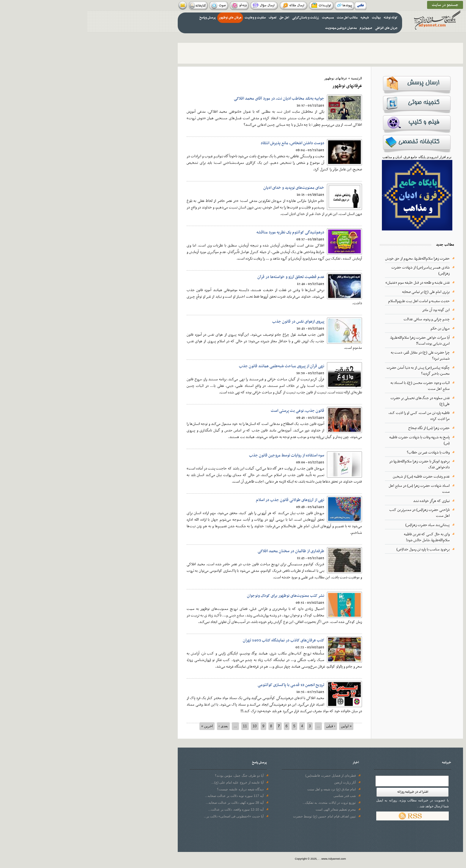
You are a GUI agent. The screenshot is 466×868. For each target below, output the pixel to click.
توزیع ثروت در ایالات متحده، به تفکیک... (242, 803)
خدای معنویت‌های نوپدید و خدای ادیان (206, 188)
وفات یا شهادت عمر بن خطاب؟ (341, 453)
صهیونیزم (278, 28)
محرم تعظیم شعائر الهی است (248, 809)
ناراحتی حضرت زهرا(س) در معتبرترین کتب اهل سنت (332, 513)
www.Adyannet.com (246, 859)
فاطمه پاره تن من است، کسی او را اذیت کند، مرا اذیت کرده (332, 416)
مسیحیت (240, 18)
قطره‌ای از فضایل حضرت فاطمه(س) (243, 776)
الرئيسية (269, 78)
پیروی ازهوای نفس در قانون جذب (211, 322)
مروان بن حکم (353, 329)
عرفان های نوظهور (143, 18)
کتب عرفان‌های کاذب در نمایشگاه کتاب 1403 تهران (196, 640)
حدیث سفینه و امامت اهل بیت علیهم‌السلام (332, 301)
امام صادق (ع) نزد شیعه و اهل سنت (244, 789)
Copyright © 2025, (219, 859)
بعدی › (136, 726)
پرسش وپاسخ (120, 18)
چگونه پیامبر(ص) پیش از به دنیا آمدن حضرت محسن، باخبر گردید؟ (331, 371)
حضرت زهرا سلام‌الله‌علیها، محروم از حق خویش (330, 259)
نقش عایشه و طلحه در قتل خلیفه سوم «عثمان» (330, 283)
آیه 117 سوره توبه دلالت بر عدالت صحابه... (147, 796)
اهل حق (197, 18)
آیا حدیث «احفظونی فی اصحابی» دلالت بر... (146, 816)
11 (158, 726)
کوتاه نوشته (303, 18)
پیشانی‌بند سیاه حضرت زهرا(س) (340, 525)
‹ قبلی (243, 726)
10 (167, 726)
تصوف (185, 18)
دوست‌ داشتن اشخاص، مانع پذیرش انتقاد (205, 143)
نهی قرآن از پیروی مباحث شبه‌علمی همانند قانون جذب (194, 366)
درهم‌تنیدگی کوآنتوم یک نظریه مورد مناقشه (203, 232)
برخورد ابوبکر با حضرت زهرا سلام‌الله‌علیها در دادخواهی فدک (332, 464)
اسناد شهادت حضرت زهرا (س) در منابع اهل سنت (332, 489)
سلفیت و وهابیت (168, 18)
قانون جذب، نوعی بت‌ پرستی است (210, 411)
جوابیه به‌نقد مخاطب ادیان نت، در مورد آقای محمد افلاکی (192, 99)
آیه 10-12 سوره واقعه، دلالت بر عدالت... (149, 809)
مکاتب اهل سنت (260, 18)
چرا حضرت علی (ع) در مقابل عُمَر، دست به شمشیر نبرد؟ (333, 356)
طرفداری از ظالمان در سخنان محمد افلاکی (204, 551)
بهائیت (289, 18)
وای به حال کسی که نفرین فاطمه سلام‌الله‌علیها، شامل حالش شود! (339, 537)
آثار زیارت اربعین (258, 782)
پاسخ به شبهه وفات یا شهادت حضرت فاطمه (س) (332, 440)
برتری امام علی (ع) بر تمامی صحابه (339, 292)
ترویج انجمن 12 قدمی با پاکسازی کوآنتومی (204, 685)
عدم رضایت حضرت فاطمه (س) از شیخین (334, 477)
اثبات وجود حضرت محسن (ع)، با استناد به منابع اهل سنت (333, 386)
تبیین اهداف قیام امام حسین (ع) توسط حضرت (237, 816)
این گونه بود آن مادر (349, 310)
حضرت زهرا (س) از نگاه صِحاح (342, 428)
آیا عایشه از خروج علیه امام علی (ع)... (150, 782)
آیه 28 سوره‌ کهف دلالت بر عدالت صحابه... (147, 803)
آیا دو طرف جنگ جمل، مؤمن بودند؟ (152, 776)
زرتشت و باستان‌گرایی (218, 18)
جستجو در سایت (358, 5)
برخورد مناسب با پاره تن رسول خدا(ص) (336, 550)
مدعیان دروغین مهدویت (254, 28)
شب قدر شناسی (257, 796)
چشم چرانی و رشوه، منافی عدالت (339, 319)
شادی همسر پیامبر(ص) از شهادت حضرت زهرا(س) (333, 271)
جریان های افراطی (299, 28)
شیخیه (277, 18)
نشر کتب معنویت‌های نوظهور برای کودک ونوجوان (198, 596)
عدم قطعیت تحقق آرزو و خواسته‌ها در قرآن (203, 277)
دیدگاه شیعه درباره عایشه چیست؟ (153, 789)
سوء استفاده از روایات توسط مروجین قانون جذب (199, 455)
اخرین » (120, 726)
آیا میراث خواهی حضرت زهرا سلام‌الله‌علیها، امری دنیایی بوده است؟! (332, 341)
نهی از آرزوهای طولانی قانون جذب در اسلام (203, 500)
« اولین (259, 726)
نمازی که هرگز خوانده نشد (344, 501)
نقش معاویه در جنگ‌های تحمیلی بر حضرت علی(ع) (333, 401)
